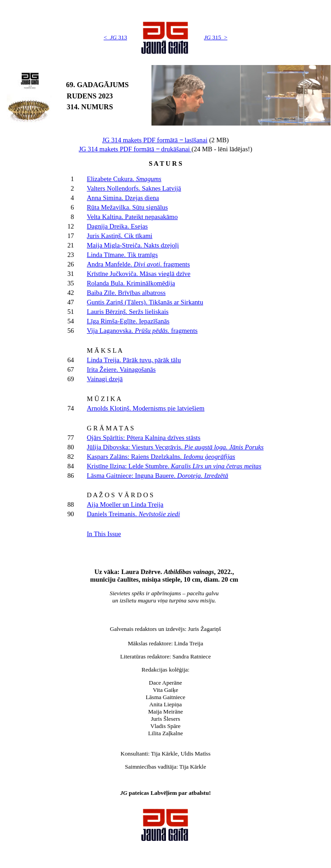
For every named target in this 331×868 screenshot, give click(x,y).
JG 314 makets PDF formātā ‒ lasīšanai (155, 140)
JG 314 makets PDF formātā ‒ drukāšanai (135, 149)
